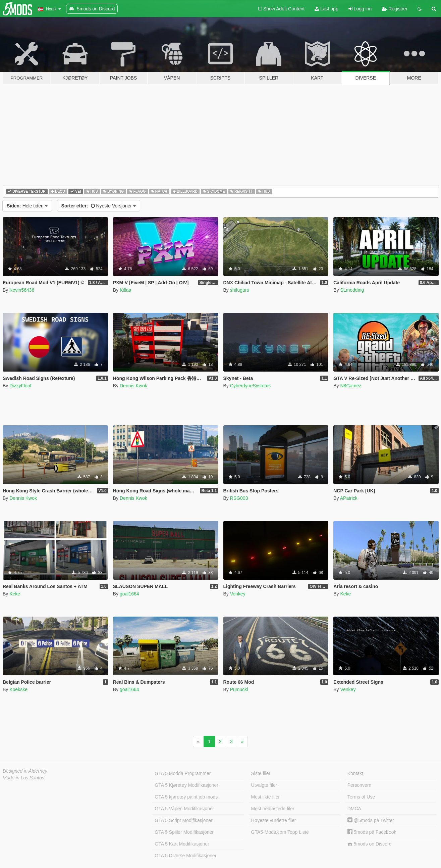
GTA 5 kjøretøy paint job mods (186, 797)
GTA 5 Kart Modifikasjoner (182, 844)
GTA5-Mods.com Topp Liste (280, 832)
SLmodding (352, 290)
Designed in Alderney (25, 771)
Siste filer (261, 773)
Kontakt (355, 773)
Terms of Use (361, 797)
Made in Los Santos (23, 778)
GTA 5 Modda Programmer (183, 773)
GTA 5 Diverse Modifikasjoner (185, 856)
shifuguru (240, 290)
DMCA (354, 809)
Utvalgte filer (264, 785)
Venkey (238, 594)
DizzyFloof (20, 386)
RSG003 (239, 498)
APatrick (349, 498)
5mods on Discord (370, 844)
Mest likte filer (266, 797)
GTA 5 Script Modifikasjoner (183, 820)
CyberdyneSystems (250, 386)
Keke (15, 594)
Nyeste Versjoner (99, 206)
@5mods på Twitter (371, 820)
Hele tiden (27, 206)
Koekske (18, 689)
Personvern (360, 785)
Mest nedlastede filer (273, 809)
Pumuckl (239, 689)
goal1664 (129, 594)
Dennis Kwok (133, 386)
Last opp (326, 9)
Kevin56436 (22, 290)
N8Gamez (351, 386)
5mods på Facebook (372, 832)
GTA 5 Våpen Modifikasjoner (184, 809)
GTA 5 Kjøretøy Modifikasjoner (186, 785)
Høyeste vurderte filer (274, 820)
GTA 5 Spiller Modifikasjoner (184, 832)
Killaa (125, 290)
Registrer (395, 9)
